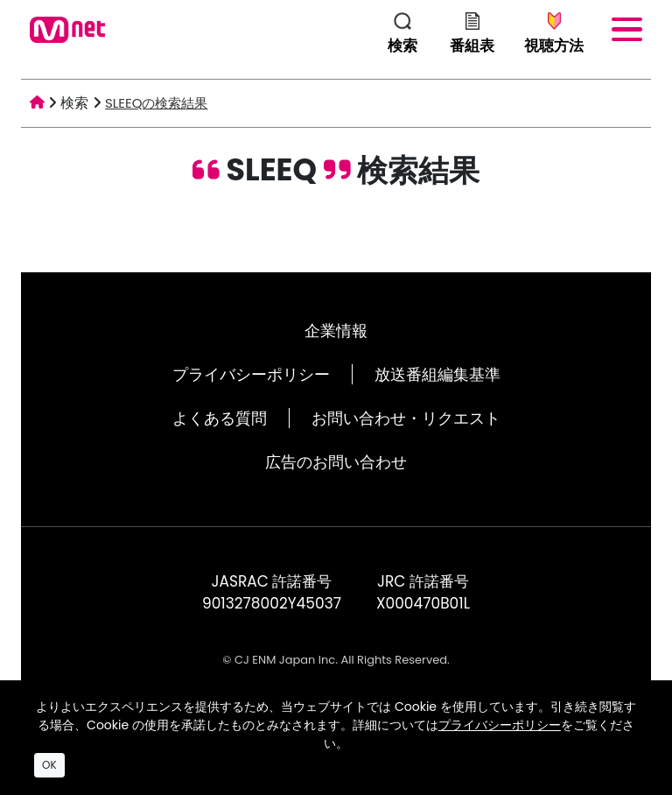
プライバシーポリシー (251, 374)
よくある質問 (220, 418)
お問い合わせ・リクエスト (406, 418)
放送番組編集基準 (437, 374)
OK (49, 765)
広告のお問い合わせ (336, 462)
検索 (74, 103)
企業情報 (336, 331)
